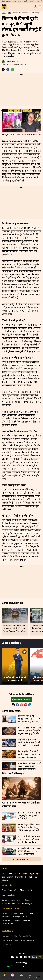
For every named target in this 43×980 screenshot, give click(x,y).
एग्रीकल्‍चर (5, 881)
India (9, 13)
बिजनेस (4, 874)
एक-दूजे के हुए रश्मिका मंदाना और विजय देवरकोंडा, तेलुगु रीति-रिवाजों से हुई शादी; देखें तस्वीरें (29, 828)
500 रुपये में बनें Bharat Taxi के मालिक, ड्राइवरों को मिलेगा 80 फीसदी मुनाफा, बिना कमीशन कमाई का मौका (29, 840)
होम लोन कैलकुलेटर (8, 900)
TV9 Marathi (23, 914)
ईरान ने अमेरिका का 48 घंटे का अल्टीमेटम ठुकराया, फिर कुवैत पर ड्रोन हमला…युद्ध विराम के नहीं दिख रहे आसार (29, 731)
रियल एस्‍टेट (19, 877)
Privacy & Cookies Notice (10, 941)
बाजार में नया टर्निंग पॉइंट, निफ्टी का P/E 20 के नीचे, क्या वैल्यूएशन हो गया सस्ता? (29, 766)
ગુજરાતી (31, 2)
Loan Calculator (9, 895)
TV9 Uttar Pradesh (8, 924)
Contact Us (5, 936)
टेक (36, 877)
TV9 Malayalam (6, 920)
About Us (14, 936)
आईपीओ (10, 877)
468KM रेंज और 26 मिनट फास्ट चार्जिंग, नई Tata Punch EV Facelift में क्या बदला (29, 851)
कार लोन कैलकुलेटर (8, 904)
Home (4, 13)
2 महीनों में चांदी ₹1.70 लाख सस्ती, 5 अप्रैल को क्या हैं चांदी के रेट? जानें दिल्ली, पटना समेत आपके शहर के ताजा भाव (29, 743)
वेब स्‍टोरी (29, 891)
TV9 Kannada (6, 917)
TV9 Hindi (5, 914)
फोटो (16, 891)
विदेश (31, 877)
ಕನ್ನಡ (14, 2)
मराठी (25, 2)
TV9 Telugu (14, 914)
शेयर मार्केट (12, 874)
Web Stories (11, 643)
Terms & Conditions (8, 945)
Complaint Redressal (27, 941)
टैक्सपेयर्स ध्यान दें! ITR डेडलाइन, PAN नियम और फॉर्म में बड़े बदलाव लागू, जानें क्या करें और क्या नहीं (29, 719)
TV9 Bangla (16, 917)
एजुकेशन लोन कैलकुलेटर (25, 904)
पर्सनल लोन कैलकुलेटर (24, 900)
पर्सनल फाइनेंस (23, 874)
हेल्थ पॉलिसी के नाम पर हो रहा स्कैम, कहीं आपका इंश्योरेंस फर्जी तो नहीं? (29, 816)
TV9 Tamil (25, 917)
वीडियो (22, 891)
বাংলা (37, 2)
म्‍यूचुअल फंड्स (35, 874)
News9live (17, 920)
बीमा (3, 877)
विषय (10, 891)
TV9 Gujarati (33, 914)
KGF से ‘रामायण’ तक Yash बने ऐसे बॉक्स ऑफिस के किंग (21, 805)
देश (26, 877)
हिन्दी (3, 2)
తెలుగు (20, 2)
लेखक (4, 891)
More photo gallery (21, 859)
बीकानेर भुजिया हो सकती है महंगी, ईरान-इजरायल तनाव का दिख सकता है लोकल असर (29, 755)
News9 (9, 2)
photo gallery (12, 774)
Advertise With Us (25, 936)
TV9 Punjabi (26, 920)
